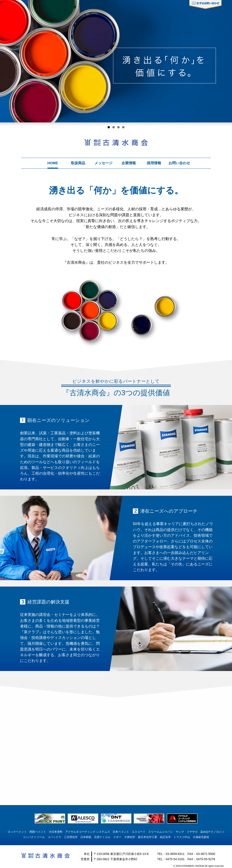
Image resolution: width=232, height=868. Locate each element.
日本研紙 (86, 837)
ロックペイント (17, 832)
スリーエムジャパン (161, 832)
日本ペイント (121, 832)
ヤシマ (180, 832)
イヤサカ (192, 832)
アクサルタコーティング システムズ (88, 832)
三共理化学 (71, 837)
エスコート (139, 832)
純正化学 (165, 837)
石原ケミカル (102, 837)
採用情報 (154, 163)
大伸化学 (130, 837)
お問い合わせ (179, 163)
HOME (53, 163)
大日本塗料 (56, 832)
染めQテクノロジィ (212, 832)
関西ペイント (38, 832)
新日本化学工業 (148, 837)
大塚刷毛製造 (201, 837)
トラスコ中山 (182, 837)
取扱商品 (78, 163)
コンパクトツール (34, 837)
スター (117, 837)
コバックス (54, 837)
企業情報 (129, 163)
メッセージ (103, 163)
